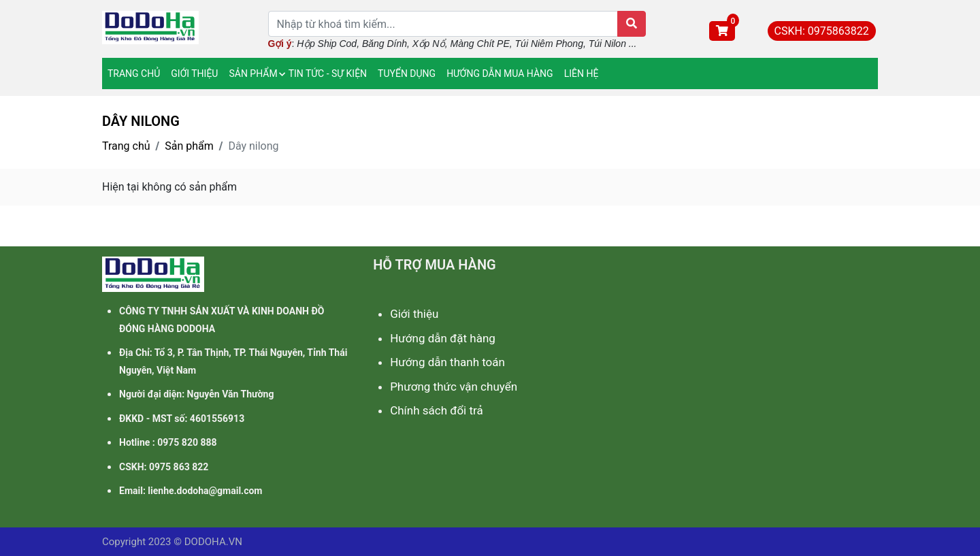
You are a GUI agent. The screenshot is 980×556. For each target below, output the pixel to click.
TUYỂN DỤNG (407, 73)
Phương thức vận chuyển (454, 387)
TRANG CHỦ (134, 73)
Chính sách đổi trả (437, 410)
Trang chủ (126, 146)
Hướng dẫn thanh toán (447, 362)
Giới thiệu (414, 314)
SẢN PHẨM (253, 73)
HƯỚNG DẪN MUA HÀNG (500, 73)
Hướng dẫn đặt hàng (443, 338)
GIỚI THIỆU (194, 73)
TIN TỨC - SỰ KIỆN (328, 73)
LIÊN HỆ (582, 73)
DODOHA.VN (213, 542)
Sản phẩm (189, 146)
